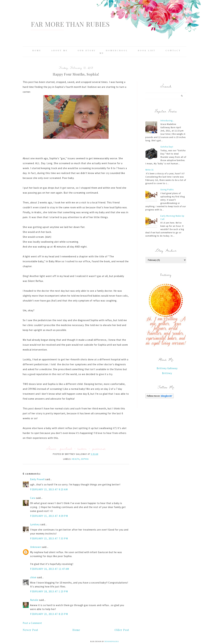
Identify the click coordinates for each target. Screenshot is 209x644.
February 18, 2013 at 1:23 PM (49, 591)
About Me (59, 50)
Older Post (122, 630)
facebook (66, 449)
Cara (33, 498)
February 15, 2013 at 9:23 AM (49, 489)
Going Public (167, 190)
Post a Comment (32, 623)
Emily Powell (37, 479)
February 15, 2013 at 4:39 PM (49, 516)
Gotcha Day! (167, 147)
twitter (82, 449)
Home (37, 50)
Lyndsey (35, 524)
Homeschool (117, 50)
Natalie (34, 600)
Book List (147, 50)
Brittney (167, 373)
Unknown (36, 547)
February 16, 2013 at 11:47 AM (50, 569)
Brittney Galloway (167, 368)
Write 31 (149, 170)
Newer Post (30, 630)
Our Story (87, 50)
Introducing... (167, 121)
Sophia (85, 459)
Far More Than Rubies (70, 24)
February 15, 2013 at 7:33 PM (49, 538)
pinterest (99, 449)
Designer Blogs (112, 641)
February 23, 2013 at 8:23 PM (49, 614)
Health (76, 459)
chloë (33, 577)
